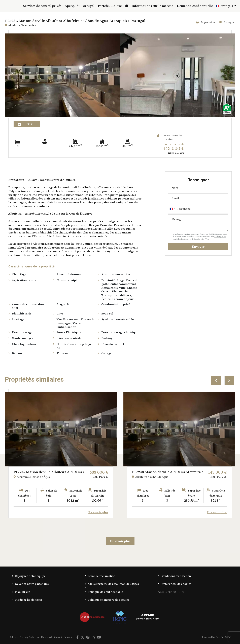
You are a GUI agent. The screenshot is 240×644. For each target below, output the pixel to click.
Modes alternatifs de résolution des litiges (112, 584)
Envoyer (198, 247)
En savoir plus (120, 541)
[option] (61, 453)
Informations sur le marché (152, 6)
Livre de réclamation (102, 576)
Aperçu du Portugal (80, 6)
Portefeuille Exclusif (113, 6)
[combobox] (198, 209)
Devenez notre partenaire (32, 584)
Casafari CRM (223, 637)
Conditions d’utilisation (176, 576)
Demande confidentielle (195, 6)
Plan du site (22, 592)
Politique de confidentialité (105, 592)
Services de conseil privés (42, 6)
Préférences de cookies (176, 584)
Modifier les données (29, 600)
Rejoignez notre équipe (30, 576)
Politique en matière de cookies (108, 600)
